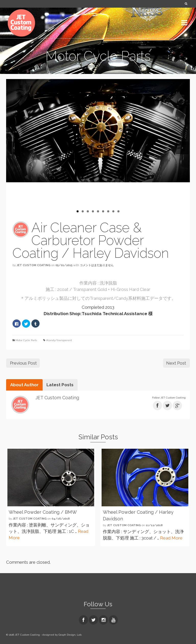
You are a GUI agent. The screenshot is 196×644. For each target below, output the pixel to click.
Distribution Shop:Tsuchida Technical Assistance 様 (98, 314)
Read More (171, 538)
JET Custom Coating (34, 265)
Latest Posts (60, 385)
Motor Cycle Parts (26, 340)
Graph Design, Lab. (70, 635)
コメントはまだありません (97, 265)
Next (182, 148)
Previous (14, 148)
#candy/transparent (59, 340)
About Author (24, 385)
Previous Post (23, 363)
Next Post (176, 363)
